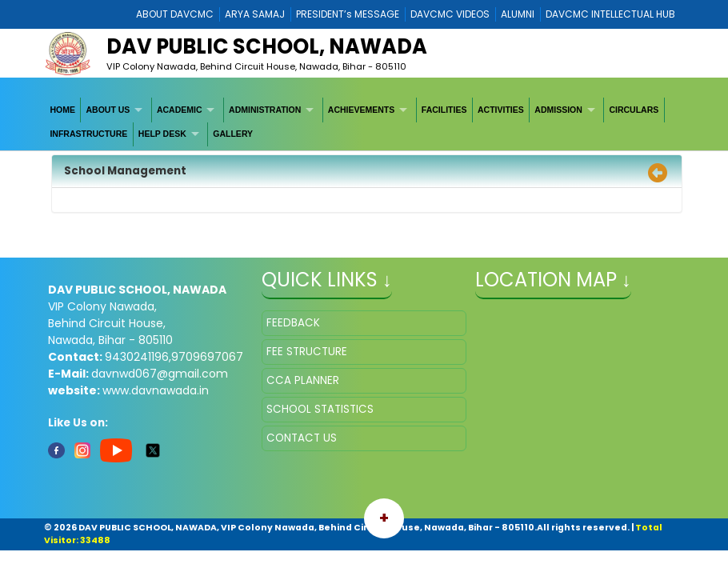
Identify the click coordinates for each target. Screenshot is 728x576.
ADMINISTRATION (265, 110)
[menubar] (364, 122)
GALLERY (233, 134)
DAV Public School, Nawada (267, 46)
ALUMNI (518, 14)
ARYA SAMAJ (255, 14)
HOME (62, 110)
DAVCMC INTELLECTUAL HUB (610, 14)
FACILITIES (444, 110)
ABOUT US (108, 110)
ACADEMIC (180, 110)
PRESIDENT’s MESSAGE (348, 14)
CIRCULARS (634, 110)
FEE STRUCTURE (307, 352)
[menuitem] (63, 110)
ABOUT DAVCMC (175, 14)
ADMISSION (558, 110)
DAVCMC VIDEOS (450, 14)
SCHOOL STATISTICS (320, 409)
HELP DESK (162, 134)
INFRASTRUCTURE (88, 134)
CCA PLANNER (303, 380)
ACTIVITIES (501, 110)
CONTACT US (302, 438)
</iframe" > (578, 390)
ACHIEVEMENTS (361, 110)
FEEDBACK (293, 323)
